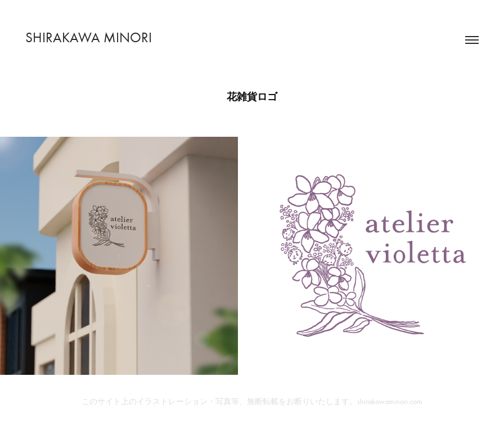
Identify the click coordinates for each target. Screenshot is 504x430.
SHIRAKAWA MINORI (89, 37)
